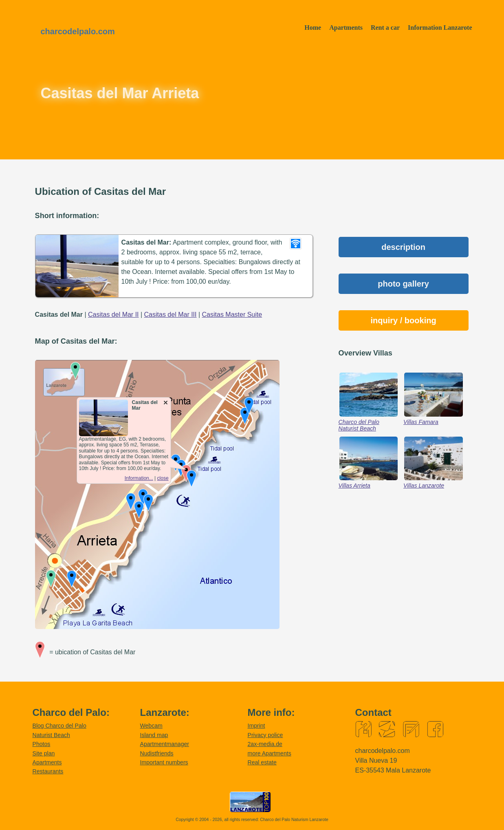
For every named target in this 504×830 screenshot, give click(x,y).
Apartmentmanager (165, 744)
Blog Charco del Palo (59, 726)
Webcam (151, 726)
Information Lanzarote (440, 28)
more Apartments (270, 753)
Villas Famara (421, 422)
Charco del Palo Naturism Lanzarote (294, 820)
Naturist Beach (51, 735)
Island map (154, 735)
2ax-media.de (265, 744)
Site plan (44, 753)
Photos (42, 744)
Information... (139, 478)
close (163, 478)
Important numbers (164, 762)
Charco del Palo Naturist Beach (359, 425)
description (403, 247)
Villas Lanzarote (424, 486)
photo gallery (403, 284)
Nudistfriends (157, 753)
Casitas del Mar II (113, 315)
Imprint (256, 726)
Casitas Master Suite (232, 315)
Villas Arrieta (354, 486)
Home (313, 28)
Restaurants (48, 771)
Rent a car (385, 28)
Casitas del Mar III (171, 315)
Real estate (262, 762)
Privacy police (265, 735)
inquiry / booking (404, 320)
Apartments (346, 28)
